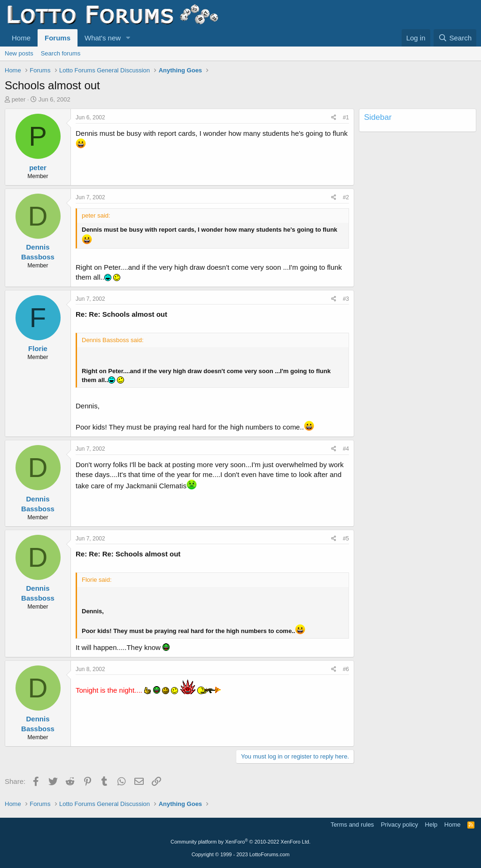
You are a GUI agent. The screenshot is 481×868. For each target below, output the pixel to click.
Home (21, 38)
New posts (19, 53)
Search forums (61, 53)
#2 (346, 197)
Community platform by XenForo (240, 842)
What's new (103, 38)
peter (19, 99)
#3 (346, 299)
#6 (346, 669)
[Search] (455, 38)
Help (431, 825)
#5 (346, 539)
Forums (58, 38)
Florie (38, 348)
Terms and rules (352, 825)
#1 (346, 117)
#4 (346, 449)
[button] (128, 38)
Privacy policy (400, 825)
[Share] (334, 118)
